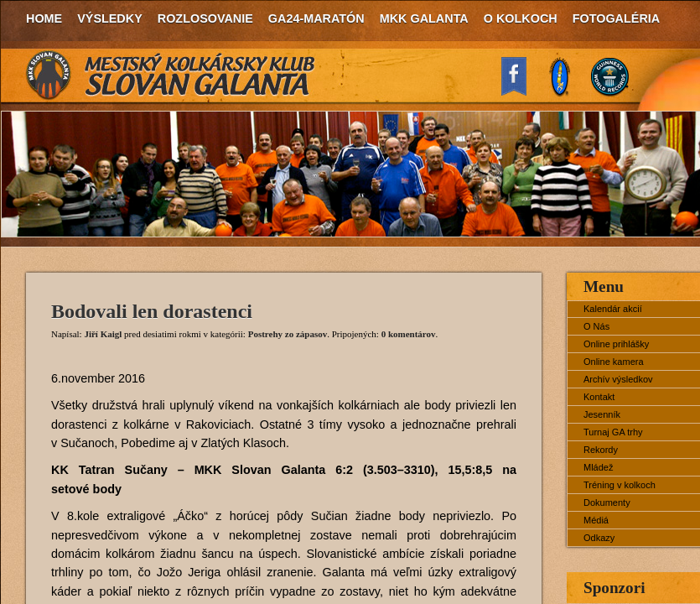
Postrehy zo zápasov (288, 334)
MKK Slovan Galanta (171, 75)
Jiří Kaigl (103, 334)
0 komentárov (409, 334)
